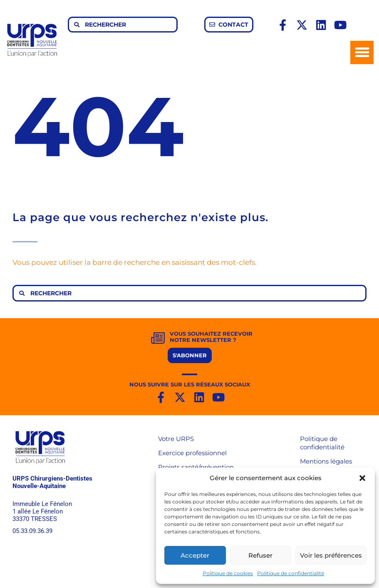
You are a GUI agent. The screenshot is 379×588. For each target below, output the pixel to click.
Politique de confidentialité (291, 573)
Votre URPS (176, 439)
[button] (362, 478)
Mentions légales (326, 461)
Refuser (260, 555)
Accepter (195, 555)
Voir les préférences (331, 555)
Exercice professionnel (192, 453)
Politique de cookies (228, 573)
